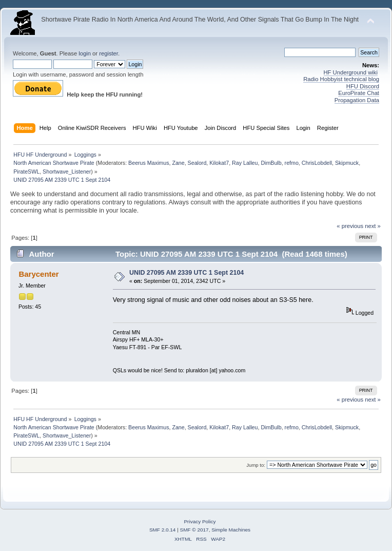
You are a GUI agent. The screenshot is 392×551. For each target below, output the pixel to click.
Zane (178, 163)
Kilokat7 (219, 163)
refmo (292, 163)
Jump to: (256, 465)
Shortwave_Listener (67, 172)
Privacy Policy (200, 521)
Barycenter (38, 274)
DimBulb (271, 163)
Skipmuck (347, 163)
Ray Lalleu (245, 163)
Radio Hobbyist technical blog (341, 79)
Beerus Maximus (149, 163)
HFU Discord (363, 86)
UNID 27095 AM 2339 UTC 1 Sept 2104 (187, 273)
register (109, 53)
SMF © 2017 (194, 530)
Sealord (197, 163)
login (85, 53)
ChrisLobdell (317, 163)
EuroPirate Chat (359, 93)
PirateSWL (26, 172)
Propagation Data (357, 100)
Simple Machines (231, 530)
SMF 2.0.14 (163, 530)
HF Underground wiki (351, 72)
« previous (350, 226)
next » (373, 226)
